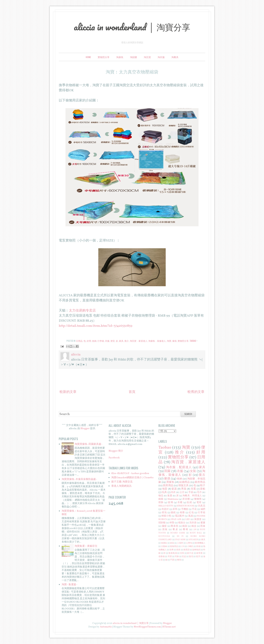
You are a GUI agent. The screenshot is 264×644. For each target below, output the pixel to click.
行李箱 (101, 341)
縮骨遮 (199, 553)
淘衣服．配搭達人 (179, 467)
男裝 (184, 489)
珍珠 (182, 553)
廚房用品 (168, 486)
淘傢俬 (120, 57)
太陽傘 (164, 546)
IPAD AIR (176, 519)
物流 (161, 496)
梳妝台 (182, 523)
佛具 (203, 540)
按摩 (171, 550)
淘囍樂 (134, 57)
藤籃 (164, 526)
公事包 (189, 543)
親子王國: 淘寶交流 (122, 482)
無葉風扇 (173, 553)
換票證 (186, 550)
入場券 (180, 543)
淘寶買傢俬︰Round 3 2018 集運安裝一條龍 (84, 513)
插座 (178, 550)
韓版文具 (184, 486)
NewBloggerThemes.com (147, 627)
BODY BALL (196, 533)
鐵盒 (194, 526)
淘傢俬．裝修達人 (157, 341)
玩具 (164, 492)
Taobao (193, 341)
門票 (172, 560)
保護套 (198, 519)
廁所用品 (200, 482)
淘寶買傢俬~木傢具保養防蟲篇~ (79, 479)
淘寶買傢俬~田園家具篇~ (89, 444)
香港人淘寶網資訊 (121, 486)
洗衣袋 (193, 523)
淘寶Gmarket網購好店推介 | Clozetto (132, 478)
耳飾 (177, 557)
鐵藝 (161, 499)
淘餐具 (175, 57)
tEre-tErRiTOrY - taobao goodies (130, 473)
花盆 (184, 557)
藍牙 (198, 557)
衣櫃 (180, 502)
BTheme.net (169, 627)
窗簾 (203, 523)
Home (88, 57)
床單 (175, 509)
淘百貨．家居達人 (139, 341)
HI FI (180, 536)
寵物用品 (174, 546)
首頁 (132, 392)
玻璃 (170, 502)
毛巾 (199, 492)
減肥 (203, 509)
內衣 (173, 492)
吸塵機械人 (200, 543)
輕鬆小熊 (166, 516)
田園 (167, 471)
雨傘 (203, 526)
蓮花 (191, 557)
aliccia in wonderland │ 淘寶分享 (132, 27)
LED (188, 519)
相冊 (182, 513)
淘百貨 (147, 57)
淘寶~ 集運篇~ (70, 585)
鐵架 (185, 526)
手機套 (185, 509)
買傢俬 (170, 482)
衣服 (107, 341)
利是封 (165, 509)
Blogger (85, 429)
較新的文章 (68, 392)
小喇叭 (190, 546)
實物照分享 (104, 57)
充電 (193, 489)
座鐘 (198, 546)
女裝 (193, 471)
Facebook (114, 458)
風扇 (191, 516)
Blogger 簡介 (116, 451)
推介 (127, 341)
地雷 (165, 489)
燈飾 (161, 502)
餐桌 (175, 529)
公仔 (182, 492)
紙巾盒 (190, 553)
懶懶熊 (198, 499)
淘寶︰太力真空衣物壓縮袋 (132, 71)
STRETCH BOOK (186, 506)
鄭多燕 (175, 526)
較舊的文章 (196, 392)
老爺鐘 (162, 557)
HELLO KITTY (166, 506)
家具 (121, 341)
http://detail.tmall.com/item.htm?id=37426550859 (96, 326)
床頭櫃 (186, 499)
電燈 (199, 502)
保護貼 (164, 543)
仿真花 (202, 506)
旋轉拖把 (196, 550)
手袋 (191, 492)
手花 (194, 509)
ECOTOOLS (164, 536)
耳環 (170, 557)
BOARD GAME (178, 533)
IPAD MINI (180, 540)
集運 (170, 496)
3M (195, 530)
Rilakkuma (173, 499)
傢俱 (174, 341)
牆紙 (173, 513)
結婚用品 (185, 482)
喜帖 (203, 489)
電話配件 (180, 516)
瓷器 (174, 489)
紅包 (191, 513)
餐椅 (186, 529)
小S (183, 546)
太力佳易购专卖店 (82, 311)
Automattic (106, 627)
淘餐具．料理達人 (192, 496)
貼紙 (189, 502)
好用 (89, 341)
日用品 (79, 341)
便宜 (113, 341)
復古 (202, 475)
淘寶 (169, 341)
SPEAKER (193, 540)
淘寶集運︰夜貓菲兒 (86, 546)
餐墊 (179, 560)
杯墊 (172, 523)
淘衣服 (161, 57)
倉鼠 (172, 543)
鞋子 (203, 486)
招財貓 (162, 523)
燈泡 (164, 513)
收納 (94, 341)
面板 (165, 529)
